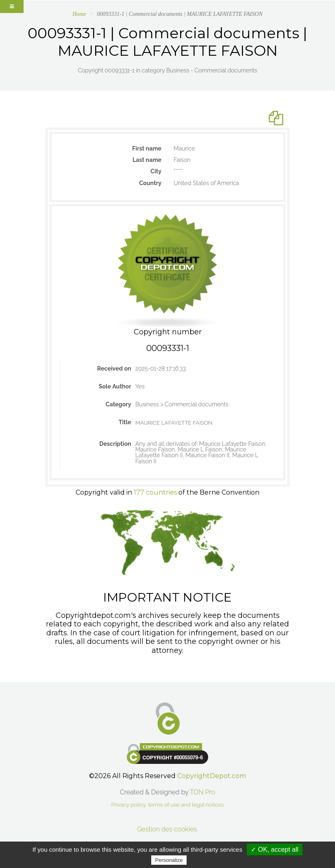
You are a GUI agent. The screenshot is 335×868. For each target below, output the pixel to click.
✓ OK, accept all (275, 849)
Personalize (169, 860)
